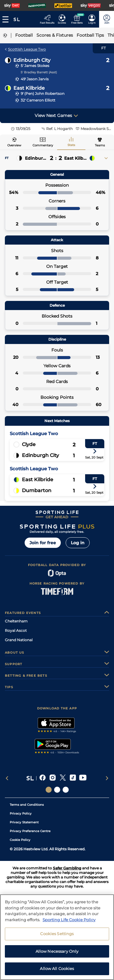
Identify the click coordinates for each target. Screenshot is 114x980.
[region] (57, 937)
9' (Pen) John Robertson (43, 93)
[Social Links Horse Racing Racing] (57, 790)
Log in (78, 543)
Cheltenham (16, 621)
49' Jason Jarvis (35, 79)
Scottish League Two (25, 49)
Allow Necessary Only (57, 951)
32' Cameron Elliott (38, 100)
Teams (100, 145)
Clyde (29, 444)
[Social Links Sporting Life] (49, 790)
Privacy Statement (24, 822)
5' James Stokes (35, 66)
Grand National (19, 640)
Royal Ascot (16, 630)
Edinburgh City (32, 60)
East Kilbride (29, 88)
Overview (14, 145)
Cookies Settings (57, 934)
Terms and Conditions (27, 805)
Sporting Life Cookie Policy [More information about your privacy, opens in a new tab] (69, 920)
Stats (71, 145)
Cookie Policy (20, 840)
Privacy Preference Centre (30, 831)
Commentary (43, 145)
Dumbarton (37, 490)
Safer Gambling (67, 868)
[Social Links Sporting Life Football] (66, 790)
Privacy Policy (21, 813)
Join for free (43, 543)
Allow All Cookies (57, 968)
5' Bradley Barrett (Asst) (39, 72)
